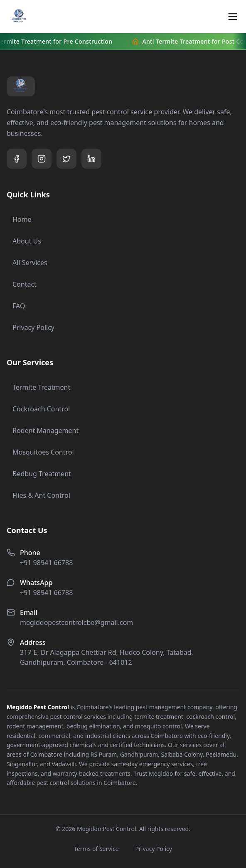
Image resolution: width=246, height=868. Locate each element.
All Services (27, 263)
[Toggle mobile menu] (233, 17)
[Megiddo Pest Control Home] (19, 17)
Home (19, 219)
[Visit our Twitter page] (66, 159)
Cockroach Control (38, 409)
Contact (22, 284)
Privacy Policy (31, 327)
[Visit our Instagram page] (42, 159)
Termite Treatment (38, 387)
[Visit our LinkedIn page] (91, 159)
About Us (24, 241)
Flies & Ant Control (38, 495)
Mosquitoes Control (40, 452)
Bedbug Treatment (39, 474)
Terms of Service (96, 849)
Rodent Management (43, 430)
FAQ (16, 306)
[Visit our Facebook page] (17, 159)
